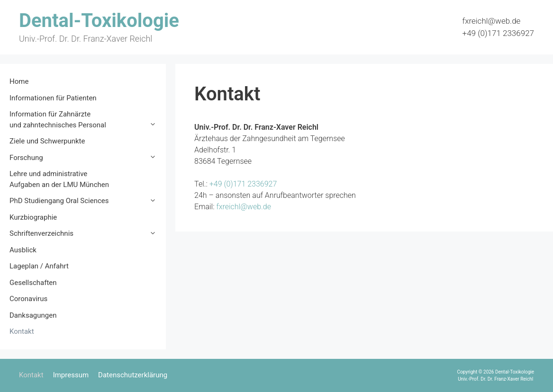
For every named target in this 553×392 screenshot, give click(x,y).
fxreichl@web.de (492, 21)
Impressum (71, 375)
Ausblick (23, 250)
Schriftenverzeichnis (88, 234)
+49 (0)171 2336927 (498, 33)
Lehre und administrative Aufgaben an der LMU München (59, 179)
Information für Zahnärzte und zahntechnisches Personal (88, 120)
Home (19, 81)
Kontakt (22, 331)
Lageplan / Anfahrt (39, 266)
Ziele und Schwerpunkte (47, 141)
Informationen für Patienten (53, 98)
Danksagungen (33, 315)
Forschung (88, 158)
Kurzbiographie (33, 217)
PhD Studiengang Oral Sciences (88, 201)
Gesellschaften (33, 283)
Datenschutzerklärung (133, 375)
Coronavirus (28, 299)
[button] (155, 125)
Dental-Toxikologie (99, 21)
